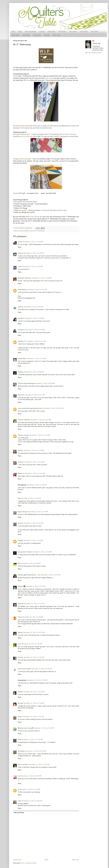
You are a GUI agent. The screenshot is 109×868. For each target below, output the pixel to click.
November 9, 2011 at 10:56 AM (53, 408)
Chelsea (21, 462)
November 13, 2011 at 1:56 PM (39, 764)
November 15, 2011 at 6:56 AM (32, 801)
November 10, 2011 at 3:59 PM (42, 669)
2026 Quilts (51, 31)
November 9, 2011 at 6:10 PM (33, 540)
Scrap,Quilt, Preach (25, 552)
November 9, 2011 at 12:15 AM (33, 266)
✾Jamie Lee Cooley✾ (25, 728)
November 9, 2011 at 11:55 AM (34, 462)
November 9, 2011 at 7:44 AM (35, 330)
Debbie (22, 228)
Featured (47, 35)
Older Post (75, 860)
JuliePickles (22, 358)
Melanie (21, 372)
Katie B (20, 523)
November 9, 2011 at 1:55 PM (38, 512)
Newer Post (17, 860)
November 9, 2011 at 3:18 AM (42, 278)
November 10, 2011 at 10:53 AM (34, 632)
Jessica (20, 253)
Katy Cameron (23, 764)
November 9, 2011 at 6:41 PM (42, 552)
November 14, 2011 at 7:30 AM (30, 789)
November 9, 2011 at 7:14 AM (34, 318)
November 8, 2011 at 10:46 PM (33, 242)
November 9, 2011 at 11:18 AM (40, 435)
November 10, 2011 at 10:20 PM (34, 692)
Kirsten (20, 657)
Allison (20, 717)
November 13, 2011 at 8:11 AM (36, 751)
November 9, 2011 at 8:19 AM (36, 358)
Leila (19, 801)
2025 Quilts (62, 31)
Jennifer (21, 318)
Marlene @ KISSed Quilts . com (29, 575)
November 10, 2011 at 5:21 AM (34, 604)
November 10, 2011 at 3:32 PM (34, 657)
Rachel (20, 632)
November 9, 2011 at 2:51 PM (34, 523)
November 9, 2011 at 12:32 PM (35, 473)
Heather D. (22, 341)
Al (19, 789)
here (28, 80)
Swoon (32, 231)
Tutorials (42, 31)
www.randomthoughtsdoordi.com (30, 408)
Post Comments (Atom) (29, 863)
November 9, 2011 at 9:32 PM (36, 586)
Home (13, 31)
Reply (20, 247)
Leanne (20, 307)
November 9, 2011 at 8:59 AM (45, 383)
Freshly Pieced (34, 217)
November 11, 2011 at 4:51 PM (44, 728)
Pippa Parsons (23, 512)
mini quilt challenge (69, 134)
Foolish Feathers (24, 420)
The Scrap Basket (30, 31)
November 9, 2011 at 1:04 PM (37, 485)
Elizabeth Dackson (25, 278)
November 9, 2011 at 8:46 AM (34, 372)
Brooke (20, 703)
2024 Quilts (73, 31)
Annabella (21, 751)
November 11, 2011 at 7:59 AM (34, 703)
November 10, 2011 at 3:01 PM (32, 644)
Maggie (20, 540)
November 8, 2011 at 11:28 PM (34, 253)
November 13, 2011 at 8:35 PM (31, 776)
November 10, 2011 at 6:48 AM (33, 617)
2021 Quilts (15, 35)
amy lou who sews (27, 136)
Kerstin (20, 450)
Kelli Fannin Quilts (24, 669)
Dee (19, 498)
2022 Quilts (95, 31)
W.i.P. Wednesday (40, 231)
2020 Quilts (26, 35)
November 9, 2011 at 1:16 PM (31, 498)
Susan (20, 242)
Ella (19, 563)
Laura (20, 266)
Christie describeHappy (26, 383)
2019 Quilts (37, 35)
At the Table (56, 35)
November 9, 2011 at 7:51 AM (36, 341)
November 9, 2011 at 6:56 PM (31, 563)
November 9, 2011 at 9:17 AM (35, 395)
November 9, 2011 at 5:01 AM (33, 307)
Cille (19, 739)
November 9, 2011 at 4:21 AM (37, 289)
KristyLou (21, 330)
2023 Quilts (84, 31)
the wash (49, 78)
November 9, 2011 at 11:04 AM (41, 420)
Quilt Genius (22, 289)
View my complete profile (93, 53)
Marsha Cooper (23, 435)
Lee (19, 776)
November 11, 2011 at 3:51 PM (33, 717)
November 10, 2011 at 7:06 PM (37, 680)
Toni (19, 644)
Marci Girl (21, 395)
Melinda (21, 604)
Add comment (19, 813)
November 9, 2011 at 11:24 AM (34, 450)
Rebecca (21, 473)
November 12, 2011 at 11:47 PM (32, 739)
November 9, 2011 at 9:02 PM (51, 575)
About (20, 31)
